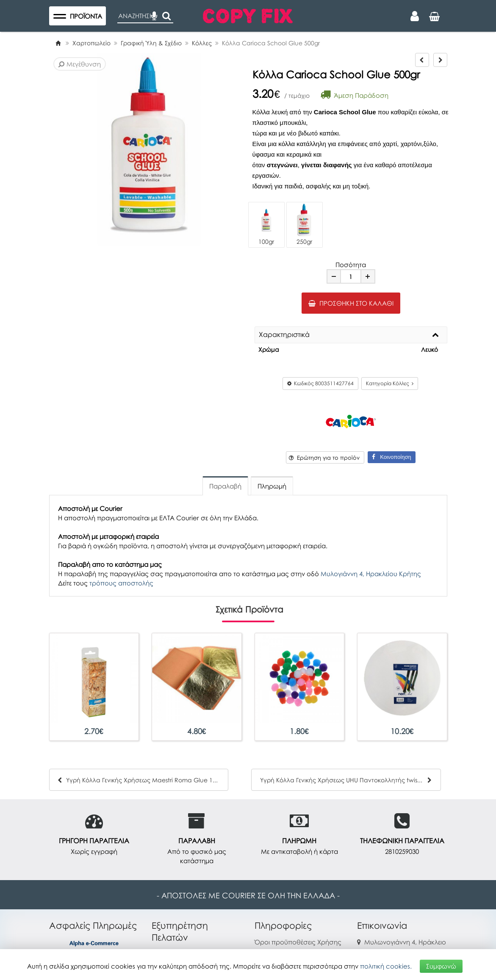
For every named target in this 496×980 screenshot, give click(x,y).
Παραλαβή (225, 486)
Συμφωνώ (441, 966)
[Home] (58, 43)
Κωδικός (320, 383)
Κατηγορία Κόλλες (390, 383)
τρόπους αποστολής (121, 583)
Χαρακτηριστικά (284, 335)
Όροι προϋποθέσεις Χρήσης (298, 942)
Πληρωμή (272, 486)
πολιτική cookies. (386, 966)
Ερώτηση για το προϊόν (324, 458)
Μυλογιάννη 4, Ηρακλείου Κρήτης (371, 574)
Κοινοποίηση (391, 457)
